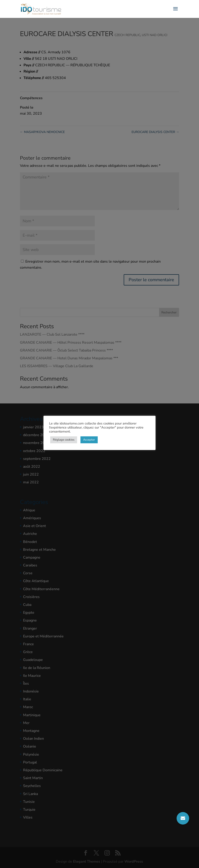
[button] (183, 818)
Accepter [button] (89, 440)
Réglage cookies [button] (64, 440)
